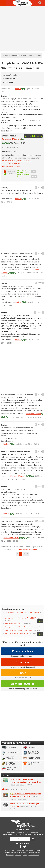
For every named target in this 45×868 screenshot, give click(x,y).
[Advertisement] (22, 29)
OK (33, 839)
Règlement (10, 855)
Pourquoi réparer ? (18, 785)
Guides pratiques (15, 789)
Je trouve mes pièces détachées (23, 656)
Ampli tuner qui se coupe (14, 624)
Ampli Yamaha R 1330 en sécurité (16, 633)
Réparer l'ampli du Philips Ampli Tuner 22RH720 (21, 618)
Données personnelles (34, 853)
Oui (34, 171)
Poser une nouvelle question (26, 549)
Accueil (23, 3)
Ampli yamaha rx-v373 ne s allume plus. (18, 627)
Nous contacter (34, 855)
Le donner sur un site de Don (23, 678)
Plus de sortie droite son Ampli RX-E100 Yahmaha (22, 612)
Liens (4, 789)
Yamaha (14, 75)
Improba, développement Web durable (22, 851)
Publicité (18, 855)
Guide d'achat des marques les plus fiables (23, 689)
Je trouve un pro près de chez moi (23, 667)
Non (34, 176)
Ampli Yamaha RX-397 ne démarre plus (18, 630)
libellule (18, 89)
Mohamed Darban (12, 139)
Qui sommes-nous (18, 850)
